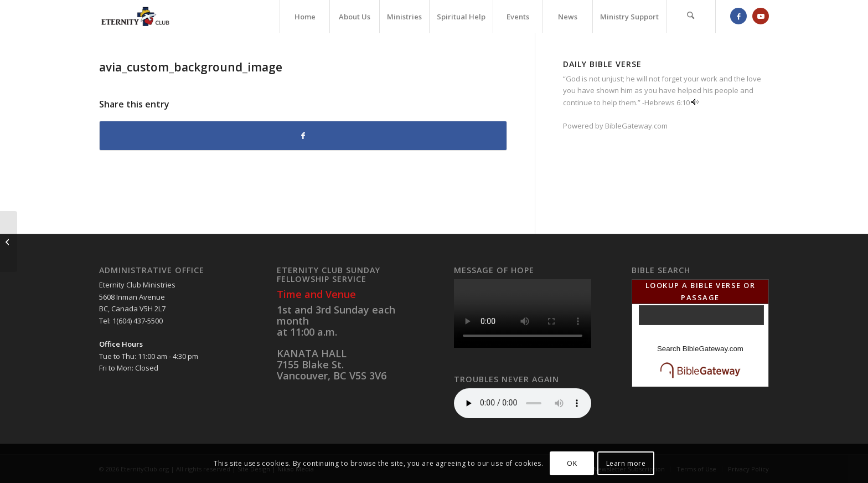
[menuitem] (304, 17)
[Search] (691, 17)
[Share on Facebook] (303, 136)
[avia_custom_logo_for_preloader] (9, 242)
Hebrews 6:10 (667, 102)
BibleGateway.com (636, 126)
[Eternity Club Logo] (135, 17)
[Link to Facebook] (738, 16)
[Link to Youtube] (761, 16)
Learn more (626, 463)
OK (572, 463)
